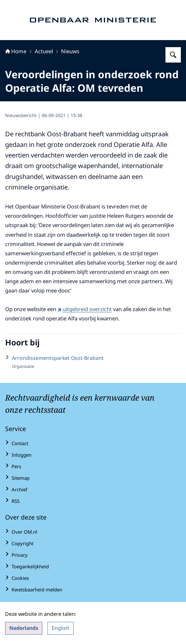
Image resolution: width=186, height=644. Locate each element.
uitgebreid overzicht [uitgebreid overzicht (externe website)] (85, 309)
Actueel (44, 51)
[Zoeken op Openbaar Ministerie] (173, 55)
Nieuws (70, 51)
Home (16, 51)
